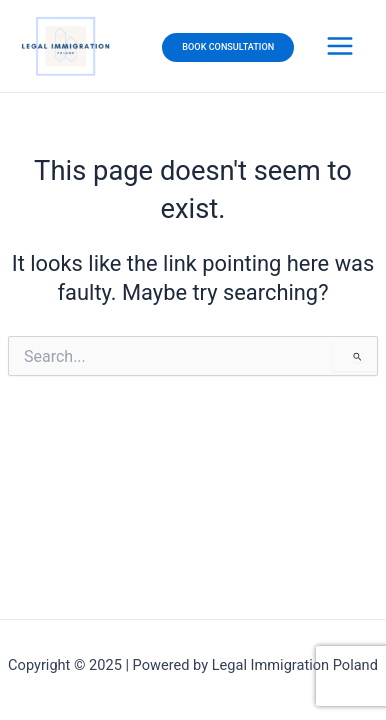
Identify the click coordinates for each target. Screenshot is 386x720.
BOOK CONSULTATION (228, 47)
